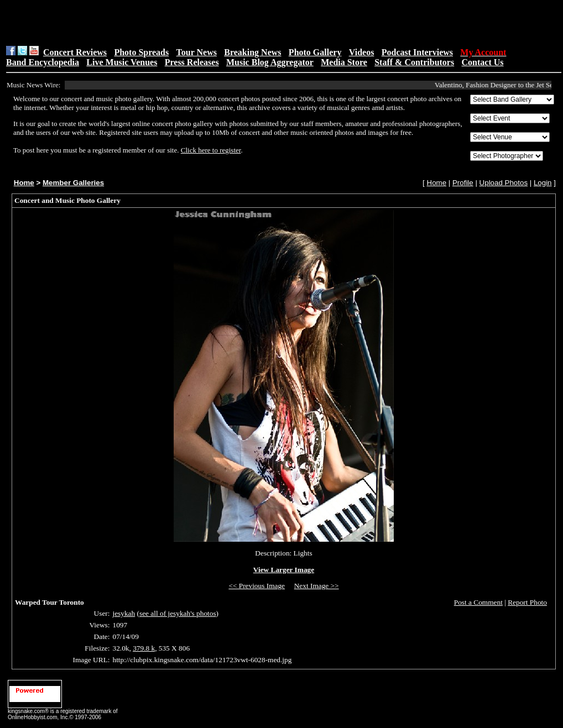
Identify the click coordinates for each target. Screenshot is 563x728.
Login (543, 183)
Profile (463, 183)
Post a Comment (478, 602)
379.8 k (144, 648)
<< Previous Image (257, 586)
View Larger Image (284, 570)
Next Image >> (317, 586)
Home (24, 183)
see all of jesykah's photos (178, 613)
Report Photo (527, 602)
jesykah (124, 613)
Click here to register (211, 150)
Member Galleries (73, 183)
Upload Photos (504, 183)
